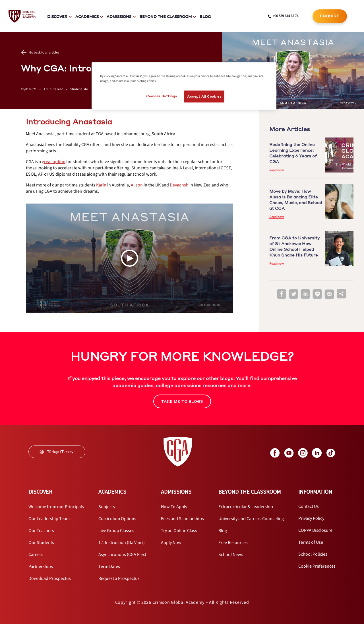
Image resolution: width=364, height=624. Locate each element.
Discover (57, 17)
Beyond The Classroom (166, 17)
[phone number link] (283, 16)
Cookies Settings (162, 96)
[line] (317, 294)
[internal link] (330, 16)
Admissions (119, 17)
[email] (329, 294)
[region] (184, 86)
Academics (87, 17)
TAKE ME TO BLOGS (182, 402)
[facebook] (282, 294)
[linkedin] (305, 294)
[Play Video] (129, 258)
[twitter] (293, 294)
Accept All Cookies (204, 96)
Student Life (79, 89)
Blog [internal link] (205, 17)
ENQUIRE (330, 16)
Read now (277, 170)
